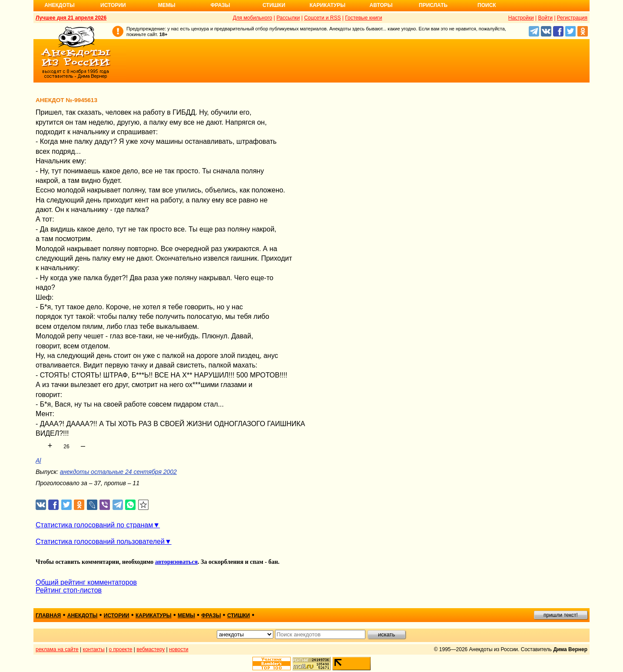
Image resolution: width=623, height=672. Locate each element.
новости (179, 649)
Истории (113, 5)
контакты (94, 649)
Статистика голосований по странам (94, 525)
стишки (239, 616)
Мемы (167, 5)
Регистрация (572, 18)
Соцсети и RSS (323, 18)
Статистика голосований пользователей (100, 541)
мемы (186, 616)
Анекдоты (60, 5)
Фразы (220, 5)
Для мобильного (253, 18)
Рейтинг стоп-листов (69, 590)
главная (48, 616)
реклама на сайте (57, 649)
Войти (545, 18)
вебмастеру (151, 649)
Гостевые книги (363, 18)
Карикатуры (327, 5)
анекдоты (83, 616)
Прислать (433, 5)
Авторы (381, 5)
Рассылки (288, 18)
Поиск (487, 5)
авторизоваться (176, 562)
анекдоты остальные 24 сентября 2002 (118, 472)
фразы (211, 616)
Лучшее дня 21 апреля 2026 (71, 18)
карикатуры (154, 616)
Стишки (274, 5)
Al (38, 460)
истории (117, 616)
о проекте (121, 649)
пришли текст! (561, 615)
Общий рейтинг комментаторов (86, 582)
